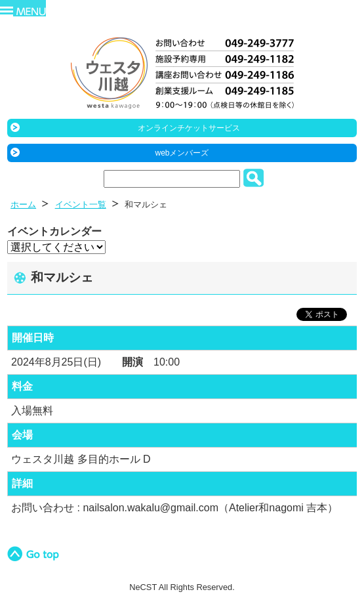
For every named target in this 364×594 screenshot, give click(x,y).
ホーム (23, 204)
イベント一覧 (81, 204)
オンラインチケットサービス (189, 128)
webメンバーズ (182, 153)
